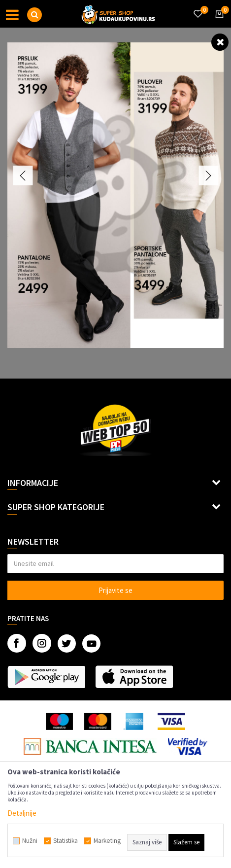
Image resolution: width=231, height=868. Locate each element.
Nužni (30, 841)
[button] (34, 15)
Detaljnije (22, 813)
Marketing (107, 841)
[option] (115, 195)
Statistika (66, 841)
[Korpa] (218, 23)
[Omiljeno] (198, 8)
